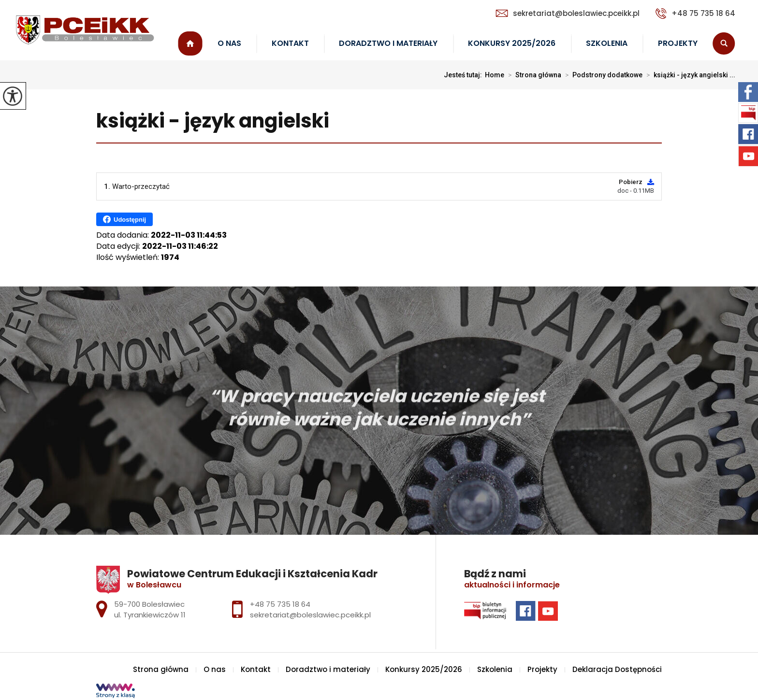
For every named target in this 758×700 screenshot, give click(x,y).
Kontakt (290, 43)
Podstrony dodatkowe (602, 75)
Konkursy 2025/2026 (512, 43)
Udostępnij (124, 219)
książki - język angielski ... (689, 75)
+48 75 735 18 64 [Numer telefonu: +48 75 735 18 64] (280, 604)
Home (495, 75)
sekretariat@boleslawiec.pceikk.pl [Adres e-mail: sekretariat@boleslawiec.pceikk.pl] (310, 615)
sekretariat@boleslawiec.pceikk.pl (568, 13)
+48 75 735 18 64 (695, 14)
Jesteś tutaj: (464, 75)
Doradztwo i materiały (388, 43)
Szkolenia (607, 43)
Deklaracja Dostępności (617, 669)
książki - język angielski (213, 121)
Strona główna (190, 44)
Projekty (678, 43)
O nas (229, 43)
